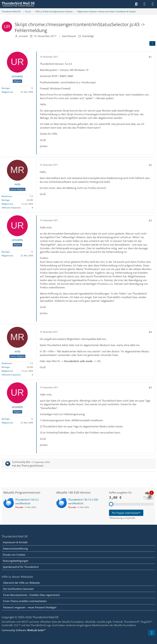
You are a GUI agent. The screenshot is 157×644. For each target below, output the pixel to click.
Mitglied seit (7, 92)
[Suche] (136, 4)
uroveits (23, 36)
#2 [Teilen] (150, 165)
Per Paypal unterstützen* (126, 513)
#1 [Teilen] (150, 57)
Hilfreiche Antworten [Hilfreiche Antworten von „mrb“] (11, 208)
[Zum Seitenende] (152, 633)
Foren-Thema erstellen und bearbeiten (25, 601)
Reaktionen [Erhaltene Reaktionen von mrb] (7, 196)
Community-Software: (24, 630)
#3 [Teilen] (150, 220)
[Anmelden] (144, 4)
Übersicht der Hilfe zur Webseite (21, 583)
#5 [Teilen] (150, 388)
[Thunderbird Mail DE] (18, 4)
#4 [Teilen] (150, 332)
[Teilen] (152, 43)
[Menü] (153, 4)
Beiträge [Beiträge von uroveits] (6, 88)
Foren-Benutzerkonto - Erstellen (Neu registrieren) (31, 595)
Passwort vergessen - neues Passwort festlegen (30, 607)
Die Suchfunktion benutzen (18, 589)
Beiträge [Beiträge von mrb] (6, 200)
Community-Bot (21, 462)
